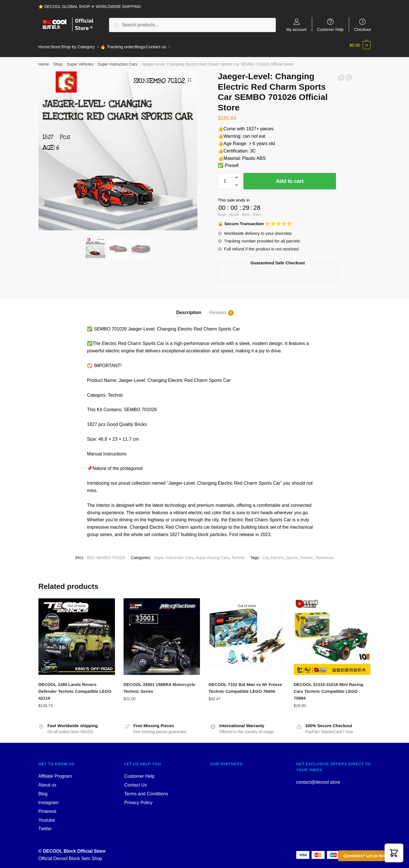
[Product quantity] (225, 178)
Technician (325, 554)
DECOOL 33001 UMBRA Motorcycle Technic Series (159, 684)
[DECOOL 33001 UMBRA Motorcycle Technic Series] (162, 633)
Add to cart (290, 178)
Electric (277, 554)
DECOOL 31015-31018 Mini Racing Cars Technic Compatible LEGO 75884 (328, 688)
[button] (394, 853)
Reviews (218, 309)
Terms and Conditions (146, 790)
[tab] (189, 305)
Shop (58, 61)
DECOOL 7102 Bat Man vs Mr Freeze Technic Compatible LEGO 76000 (245, 684)
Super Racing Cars (212, 554)
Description (189, 309)
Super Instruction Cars (117, 61)
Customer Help (330, 29)
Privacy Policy (139, 799)
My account (297, 29)
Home (44, 61)
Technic (238, 554)
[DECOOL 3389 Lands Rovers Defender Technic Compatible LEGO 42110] (77, 633)
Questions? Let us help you (369, 856)
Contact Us (136, 782)
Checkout (363, 29)
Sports (292, 554)
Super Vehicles (80, 61)
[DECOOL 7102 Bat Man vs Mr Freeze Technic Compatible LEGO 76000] (247, 633)
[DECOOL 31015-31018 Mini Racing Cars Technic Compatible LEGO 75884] (332, 633)
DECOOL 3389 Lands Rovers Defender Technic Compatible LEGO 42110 (75, 688)
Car (266, 554)
